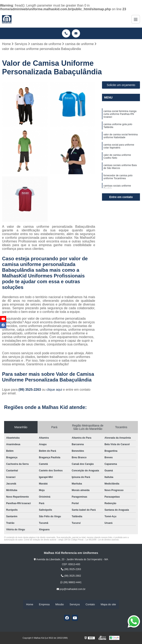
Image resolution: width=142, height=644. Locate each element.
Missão (60, 605)
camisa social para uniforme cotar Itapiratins (119, 148)
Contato (90, 605)
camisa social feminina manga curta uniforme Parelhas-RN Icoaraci (120, 115)
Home (30, 605)
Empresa (44, 605)
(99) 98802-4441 (71, 583)
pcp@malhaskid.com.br (71, 590)
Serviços (75, 605)
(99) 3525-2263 (30, 390)
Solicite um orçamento (121, 85)
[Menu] (136, 19)
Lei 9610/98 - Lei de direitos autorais (102, 540)
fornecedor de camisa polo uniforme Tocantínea (118, 180)
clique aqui (54, 390)
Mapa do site (108, 605)
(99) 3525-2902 (71, 576)
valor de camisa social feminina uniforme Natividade (121, 138)
